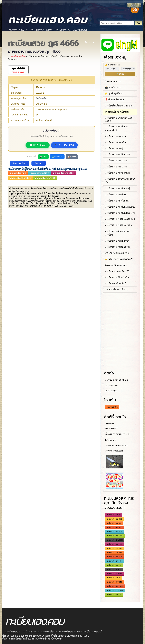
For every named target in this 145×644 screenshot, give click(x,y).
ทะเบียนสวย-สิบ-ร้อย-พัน (117, 201)
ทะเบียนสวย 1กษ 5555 (63, 173)
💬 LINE (43, 157)
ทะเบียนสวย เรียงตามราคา (118, 225)
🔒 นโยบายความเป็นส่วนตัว (119, 259)
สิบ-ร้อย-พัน (41, 98)
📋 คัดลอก (72, 157)
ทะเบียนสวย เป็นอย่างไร (117, 277)
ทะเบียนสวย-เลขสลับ (115, 142)
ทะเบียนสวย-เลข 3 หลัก (117, 167)
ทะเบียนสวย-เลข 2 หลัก (117, 161)
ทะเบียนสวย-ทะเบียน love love (120, 213)
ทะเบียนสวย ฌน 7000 (45, 178)
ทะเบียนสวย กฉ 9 (18, 173)
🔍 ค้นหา (120, 74)
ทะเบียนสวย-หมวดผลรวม (118, 247)
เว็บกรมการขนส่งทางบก (117, 434)
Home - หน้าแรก (113, 81)
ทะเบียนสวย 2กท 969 (114, 574)
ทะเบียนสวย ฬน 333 (114, 523)
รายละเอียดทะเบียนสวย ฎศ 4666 (34, 51)
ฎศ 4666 (18, 69)
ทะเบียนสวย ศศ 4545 (114, 532)
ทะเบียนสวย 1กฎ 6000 (20, 178)
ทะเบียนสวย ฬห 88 (114, 578)
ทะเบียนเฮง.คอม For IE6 (117, 271)
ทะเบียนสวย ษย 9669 (114, 553)
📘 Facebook (57, 157)
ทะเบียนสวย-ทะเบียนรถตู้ (117, 189)
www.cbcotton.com (114, 451)
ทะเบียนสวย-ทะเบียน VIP (117, 154)
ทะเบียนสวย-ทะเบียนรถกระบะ (120, 207)
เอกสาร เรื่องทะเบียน (115, 289)
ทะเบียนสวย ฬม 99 (114, 515)
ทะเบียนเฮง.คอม (48, 20)
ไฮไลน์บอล (110, 440)
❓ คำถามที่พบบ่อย (115, 100)
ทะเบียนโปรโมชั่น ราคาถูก (118, 106)
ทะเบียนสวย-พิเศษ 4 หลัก (117, 173)
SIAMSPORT (111, 428)
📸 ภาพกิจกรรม (113, 87)
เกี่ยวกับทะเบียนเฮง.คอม (117, 253)
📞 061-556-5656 (64, 145)
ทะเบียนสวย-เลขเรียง (115, 195)
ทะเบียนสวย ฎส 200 (40, 173)
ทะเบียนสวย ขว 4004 (114, 561)
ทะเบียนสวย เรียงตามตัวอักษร (120, 219)
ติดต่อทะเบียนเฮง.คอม (116, 265)
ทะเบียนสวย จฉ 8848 (114, 557)
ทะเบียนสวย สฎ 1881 (114, 548)
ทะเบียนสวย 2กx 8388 (115, 540)
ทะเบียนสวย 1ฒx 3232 (115, 586)
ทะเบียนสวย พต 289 (114, 565)
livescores (109, 423)
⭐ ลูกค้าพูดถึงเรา (114, 94)
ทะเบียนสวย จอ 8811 (114, 519)
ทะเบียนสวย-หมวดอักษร (117, 241)
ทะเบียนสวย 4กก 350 (114, 582)
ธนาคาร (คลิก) (112, 407)
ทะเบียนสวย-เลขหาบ (115, 136)
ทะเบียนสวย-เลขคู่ (114, 148)
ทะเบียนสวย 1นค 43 (114, 569)
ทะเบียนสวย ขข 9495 (114, 527)
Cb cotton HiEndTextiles (116, 446)
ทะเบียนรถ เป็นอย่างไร (116, 283)
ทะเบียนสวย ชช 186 (114, 595)
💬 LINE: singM (38, 145)
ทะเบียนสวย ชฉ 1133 (114, 544)
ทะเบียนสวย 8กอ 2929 (115, 590)
